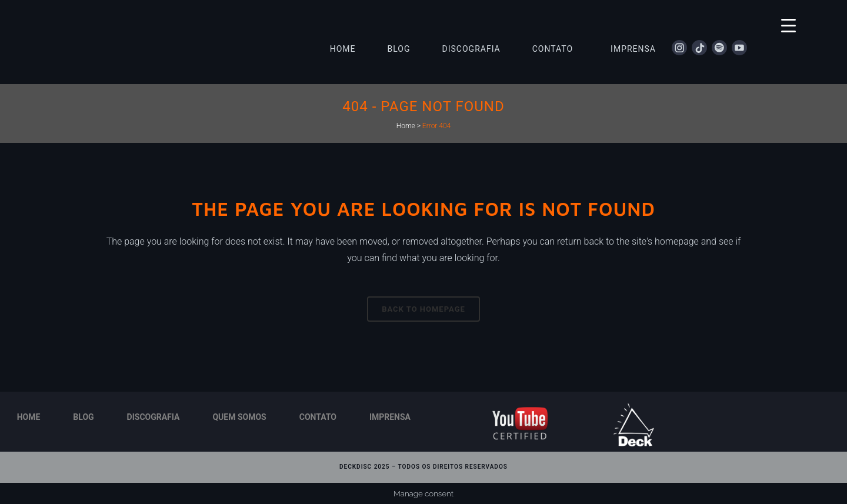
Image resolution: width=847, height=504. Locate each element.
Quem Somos (239, 417)
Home (406, 126)
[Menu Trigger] (788, 25)
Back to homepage (423, 309)
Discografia (154, 417)
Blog (83, 417)
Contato (318, 417)
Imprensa (390, 417)
